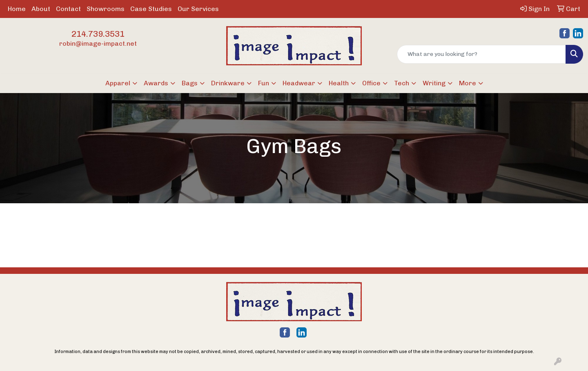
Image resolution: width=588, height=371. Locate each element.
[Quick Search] (481, 54)
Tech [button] (402, 83)
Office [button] (371, 83)
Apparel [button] (118, 83)
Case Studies (151, 9)
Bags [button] (190, 83)
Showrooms (106, 9)
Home (17, 9)
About (41, 9)
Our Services (198, 9)
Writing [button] (434, 83)
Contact (68, 9)
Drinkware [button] (228, 83)
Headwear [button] (299, 83)
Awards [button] (156, 83)
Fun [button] (264, 83)
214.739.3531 (98, 34)
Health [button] (339, 83)
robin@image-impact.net (98, 43)
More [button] (468, 83)
